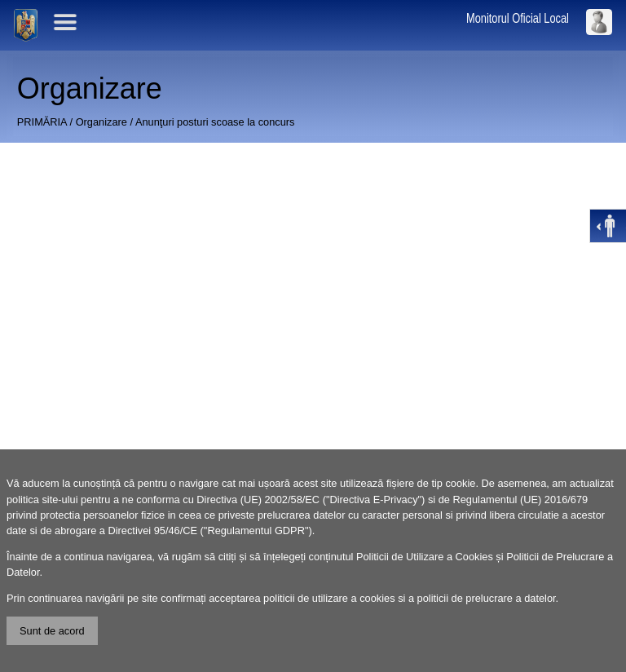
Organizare (101, 122)
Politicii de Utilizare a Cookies (425, 557)
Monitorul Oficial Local (518, 18)
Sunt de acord (52, 631)
